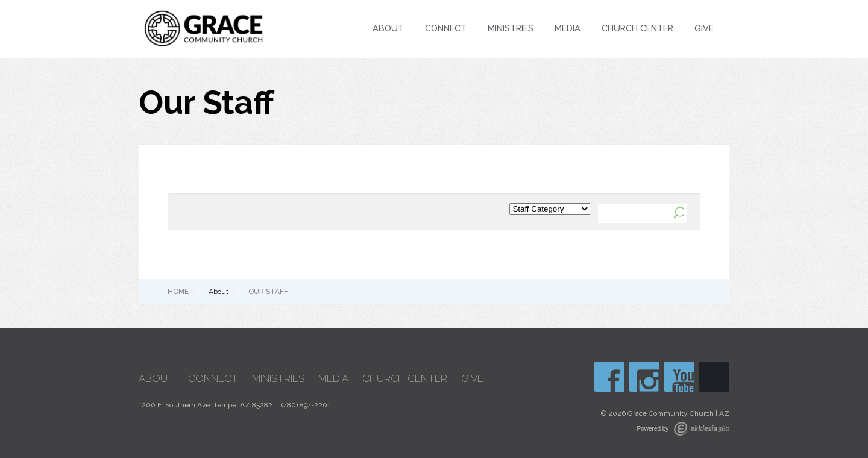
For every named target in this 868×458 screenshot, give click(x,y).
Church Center (637, 28)
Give (704, 28)
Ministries (511, 28)
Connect (446, 28)
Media (568, 28)
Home (178, 292)
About (388, 28)
